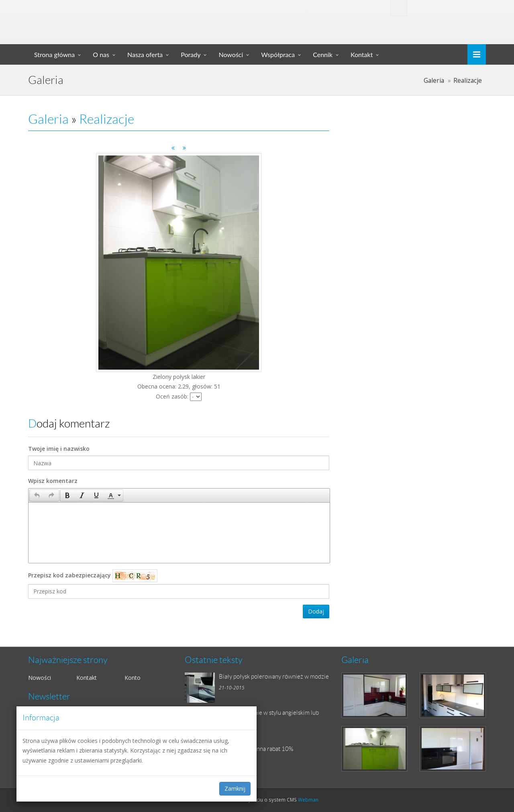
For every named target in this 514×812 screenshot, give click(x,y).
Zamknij (235, 788)
